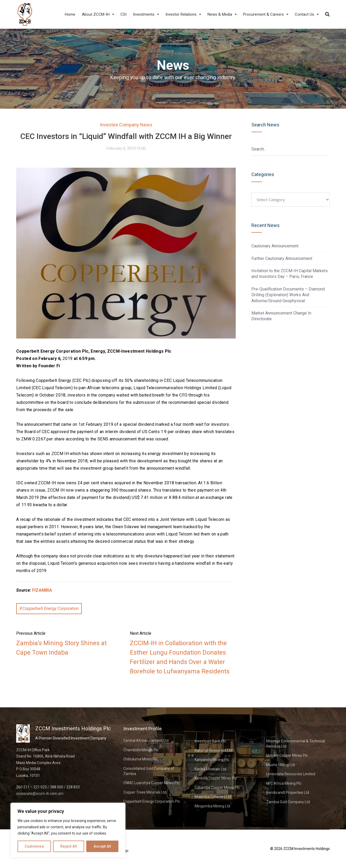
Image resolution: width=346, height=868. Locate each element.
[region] (68, 830)
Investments (144, 14)
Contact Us (304, 14)
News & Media (220, 14)
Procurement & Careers (263, 14)
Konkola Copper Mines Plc (216, 778)
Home (70, 14)
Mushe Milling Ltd (281, 765)
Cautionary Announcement (275, 246)
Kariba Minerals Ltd (210, 769)
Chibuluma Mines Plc (140, 759)
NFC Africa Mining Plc (284, 783)
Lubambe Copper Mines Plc (217, 788)
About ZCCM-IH (96, 14)
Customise (34, 846)
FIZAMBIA (42, 590)
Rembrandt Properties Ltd (288, 793)
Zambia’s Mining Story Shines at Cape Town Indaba (61, 648)
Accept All (102, 846)
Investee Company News (126, 125)
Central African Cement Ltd (146, 741)
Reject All (69, 846)
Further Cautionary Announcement (282, 258)
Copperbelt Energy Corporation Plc (152, 801)
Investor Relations (181, 14)
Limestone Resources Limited (291, 774)
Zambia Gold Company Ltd (288, 802)
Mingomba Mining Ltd (212, 806)
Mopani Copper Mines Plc (287, 755)
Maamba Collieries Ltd (213, 797)
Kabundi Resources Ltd (214, 750)
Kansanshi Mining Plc (212, 760)
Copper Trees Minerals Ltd (145, 792)
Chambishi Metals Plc (141, 750)
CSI (123, 14)
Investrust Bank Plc (210, 741)
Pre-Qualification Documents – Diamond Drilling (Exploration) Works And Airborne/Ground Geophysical (288, 295)
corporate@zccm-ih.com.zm (40, 794)
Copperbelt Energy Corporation (51, 608)
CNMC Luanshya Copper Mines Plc (151, 783)
